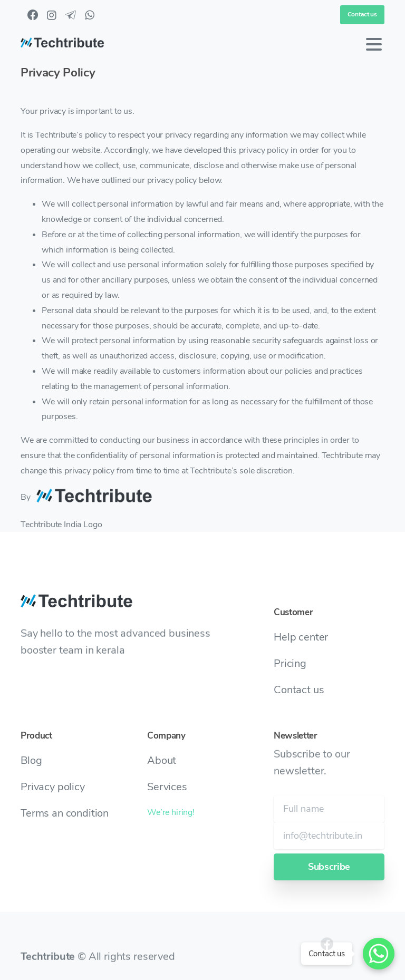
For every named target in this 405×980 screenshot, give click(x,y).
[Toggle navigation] (374, 44)
